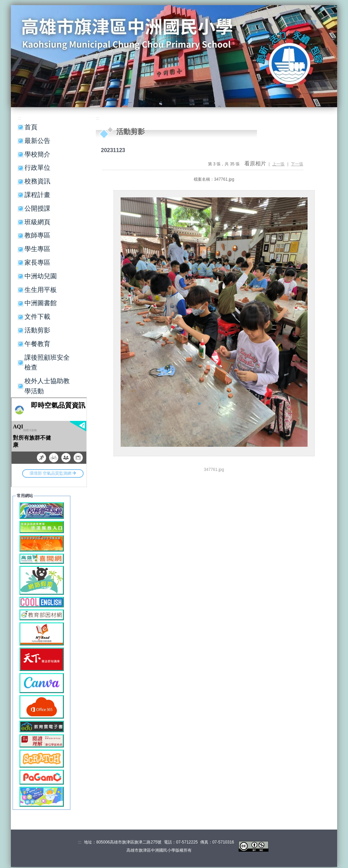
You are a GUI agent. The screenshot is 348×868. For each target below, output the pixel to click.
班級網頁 (37, 222)
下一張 (297, 164)
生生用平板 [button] (41, 290)
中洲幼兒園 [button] (41, 276)
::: (290, 22)
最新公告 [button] (37, 141)
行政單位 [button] (37, 168)
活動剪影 (37, 330)
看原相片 (255, 163)
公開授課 (37, 208)
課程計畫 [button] (37, 195)
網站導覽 (307, 22)
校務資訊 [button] (37, 181)
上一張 (278, 164)
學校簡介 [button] (37, 154)
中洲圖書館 (41, 303)
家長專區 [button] (37, 263)
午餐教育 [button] (37, 344)
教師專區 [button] (37, 235)
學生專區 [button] (37, 249)
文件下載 (37, 317)
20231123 (113, 150)
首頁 (31, 127)
